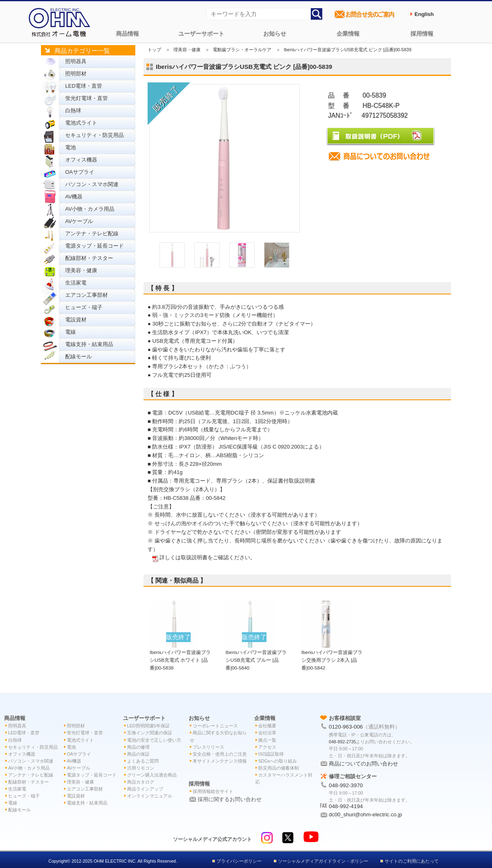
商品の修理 (138, 747)
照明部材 (76, 74)
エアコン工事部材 (87, 295)
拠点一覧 (267, 740)
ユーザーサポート (201, 34)
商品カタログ (141, 782)
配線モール (79, 357)
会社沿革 (267, 733)
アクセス (267, 747)
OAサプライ (80, 172)
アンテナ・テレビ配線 (92, 234)
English (424, 14)
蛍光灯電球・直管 (87, 98)
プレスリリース (208, 747)
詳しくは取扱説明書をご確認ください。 (207, 557)
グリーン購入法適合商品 (152, 775)
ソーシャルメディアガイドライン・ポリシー (323, 861)
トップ (154, 50)
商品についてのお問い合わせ (363, 764)
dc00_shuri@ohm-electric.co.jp (366, 814)
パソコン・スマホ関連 (92, 184)
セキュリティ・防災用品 (95, 135)
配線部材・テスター (89, 258)
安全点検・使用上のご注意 (220, 754)
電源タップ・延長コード (95, 246)
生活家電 (76, 283)
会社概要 (267, 726)
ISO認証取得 (271, 754)
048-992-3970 (346, 785)
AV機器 (74, 197)
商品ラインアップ (145, 789)
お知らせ (275, 34)
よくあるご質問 (143, 761)
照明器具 (76, 61)
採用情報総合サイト (213, 791)
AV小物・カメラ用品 (90, 209)
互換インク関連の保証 (150, 733)
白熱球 (73, 110)
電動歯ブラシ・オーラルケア (242, 50)
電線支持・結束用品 (89, 344)
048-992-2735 (342, 742)
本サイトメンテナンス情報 (220, 761)
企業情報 (348, 34)
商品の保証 (138, 754)
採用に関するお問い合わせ (230, 799)
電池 (71, 147)
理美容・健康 (81, 270)
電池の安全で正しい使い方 (154, 740)
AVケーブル (79, 221)
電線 (71, 332)
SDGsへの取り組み (278, 761)
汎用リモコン (141, 768)
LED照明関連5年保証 (148, 726)
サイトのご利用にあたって (412, 861)
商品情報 (128, 34)
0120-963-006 (346, 727)
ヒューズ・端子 (84, 307)
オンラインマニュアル (150, 796)
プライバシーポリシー (239, 861)
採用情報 (422, 34)
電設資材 (76, 320)
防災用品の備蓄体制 (279, 768)
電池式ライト (81, 123)
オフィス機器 (81, 160)
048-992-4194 (346, 806)
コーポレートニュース (215, 726)
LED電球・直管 (84, 86)
